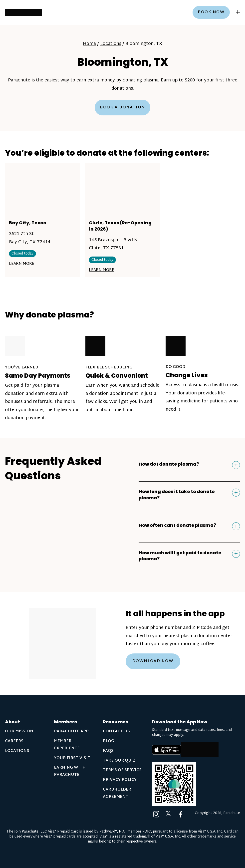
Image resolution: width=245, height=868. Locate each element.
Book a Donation (122, 108)
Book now (211, 12)
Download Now (153, 661)
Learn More (22, 264)
